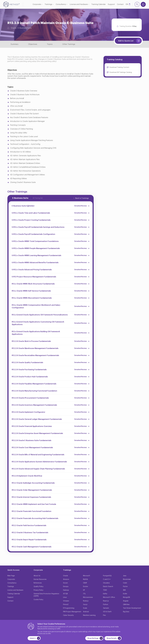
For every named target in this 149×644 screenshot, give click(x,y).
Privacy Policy (38, 590)
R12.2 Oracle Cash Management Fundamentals (32, 547)
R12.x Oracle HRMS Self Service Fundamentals (31, 291)
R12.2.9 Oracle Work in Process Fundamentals (31, 341)
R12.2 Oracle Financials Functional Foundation (32, 511)
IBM (124, 590)
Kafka (105, 594)
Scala (85, 608)
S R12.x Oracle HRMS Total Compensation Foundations (35, 241)
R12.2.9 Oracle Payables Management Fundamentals (34, 384)
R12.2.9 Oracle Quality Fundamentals (27, 363)
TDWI (105, 590)
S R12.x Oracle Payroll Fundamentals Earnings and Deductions (38, 227)
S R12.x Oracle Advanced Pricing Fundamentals (32, 270)
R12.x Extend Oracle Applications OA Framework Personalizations (40, 315)
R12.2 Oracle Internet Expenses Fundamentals (31, 497)
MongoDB (127, 597)
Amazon (66, 579)
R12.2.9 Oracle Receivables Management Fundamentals (35, 355)
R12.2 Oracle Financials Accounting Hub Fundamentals (35, 518)
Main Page (11, 576)
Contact (120, 4)
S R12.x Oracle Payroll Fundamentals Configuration (33, 234)
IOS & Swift (107, 612)
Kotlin (125, 594)
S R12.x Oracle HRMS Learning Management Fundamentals (37, 256)
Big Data (126, 612)
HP (84, 590)
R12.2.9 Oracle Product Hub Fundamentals (30, 377)
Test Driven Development (132, 608)
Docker (86, 587)
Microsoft (87, 576)
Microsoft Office (109, 597)
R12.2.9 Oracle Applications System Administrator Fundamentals (39, 462)
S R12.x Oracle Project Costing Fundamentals (31, 220)
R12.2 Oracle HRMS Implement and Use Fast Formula (34, 504)
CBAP (85, 583)
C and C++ (107, 579)
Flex (104, 615)
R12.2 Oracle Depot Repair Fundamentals (29, 540)
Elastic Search (108, 587)
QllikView (126, 605)
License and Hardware (79, 4)
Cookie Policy (38, 600)
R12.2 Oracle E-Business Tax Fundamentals (30, 533)
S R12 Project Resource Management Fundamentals (34, 277)
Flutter (125, 587)
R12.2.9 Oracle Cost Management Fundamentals (32, 448)
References (38, 583)
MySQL (86, 579)
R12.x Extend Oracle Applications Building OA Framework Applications (36, 333)
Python (106, 605)
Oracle (13, 28)
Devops (66, 587)
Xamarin (106, 608)
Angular (126, 601)
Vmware (66, 601)
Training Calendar (99, 4)
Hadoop (66, 590)
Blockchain (127, 579)
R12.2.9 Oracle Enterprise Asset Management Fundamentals (37, 433)
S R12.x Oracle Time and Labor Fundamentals (31, 213)
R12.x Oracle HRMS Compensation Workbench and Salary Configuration (36, 306)
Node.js (86, 601)
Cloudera (106, 583)
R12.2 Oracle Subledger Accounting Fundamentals (33, 483)
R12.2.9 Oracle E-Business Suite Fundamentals (32, 440)
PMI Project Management (72, 612)
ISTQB (65, 594)
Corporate (37, 4)
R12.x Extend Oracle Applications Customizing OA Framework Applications (38, 323)
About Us (37, 576)
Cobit (125, 583)
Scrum (65, 583)
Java (125, 576)
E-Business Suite (25, 28)
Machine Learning (89, 615)
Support (111, 4)
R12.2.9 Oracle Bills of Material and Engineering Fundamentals (38, 455)
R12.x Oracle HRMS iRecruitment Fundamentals (32, 298)
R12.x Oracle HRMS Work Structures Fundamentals (33, 284)
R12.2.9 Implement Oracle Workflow (27, 476)
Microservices (88, 597)
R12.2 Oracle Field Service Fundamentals (29, 526)
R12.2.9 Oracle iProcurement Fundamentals (30, 398)
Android (86, 612)
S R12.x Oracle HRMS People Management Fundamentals (36, 248)
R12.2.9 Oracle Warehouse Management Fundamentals (35, 348)
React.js (106, 601)
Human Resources (40, 579)
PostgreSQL (107, 576)
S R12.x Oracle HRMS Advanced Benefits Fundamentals (35, 263)
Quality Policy (38, 587)
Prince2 (66, 605)
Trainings (48, 4)
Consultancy (61, 4)
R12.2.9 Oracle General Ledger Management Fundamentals (37, 419)
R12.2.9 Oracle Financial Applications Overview (32, 426)
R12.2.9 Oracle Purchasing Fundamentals (29, 370)
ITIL (84, 594)
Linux (65, 597)
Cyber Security (68, 615)
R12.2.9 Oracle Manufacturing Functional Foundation (34, 391)
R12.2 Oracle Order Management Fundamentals (32, 490)
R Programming (69, 608)
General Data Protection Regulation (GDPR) (46, 595)
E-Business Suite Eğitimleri (23, 206)
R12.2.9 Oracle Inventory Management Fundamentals (34, 405)
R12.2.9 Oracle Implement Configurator (28, 412)
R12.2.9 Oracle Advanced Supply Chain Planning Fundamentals (38, 469)
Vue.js (85, 605)
